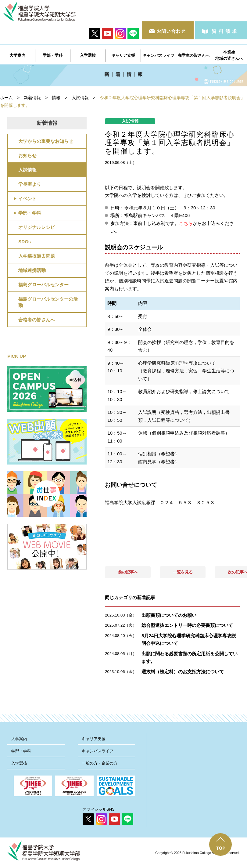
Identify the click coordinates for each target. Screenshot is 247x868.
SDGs (25, 242)
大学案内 (19, 739)
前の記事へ (128, 572)
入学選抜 (19, 763)
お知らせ (27, 156)
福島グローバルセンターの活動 (48, 302)
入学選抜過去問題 (37, 256)
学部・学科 (30, 213)
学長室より (30, 184)
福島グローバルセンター (43, 285)
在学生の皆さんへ (194, 55)
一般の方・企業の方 (100, 763)
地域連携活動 (32, 270)
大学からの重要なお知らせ (46, 141)
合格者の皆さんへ (37, 320)
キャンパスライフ (98, 751)
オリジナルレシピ (37, 227)
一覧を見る (183, 572)
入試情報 (27, 170)
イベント (27, 199)
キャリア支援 (94, 739)
